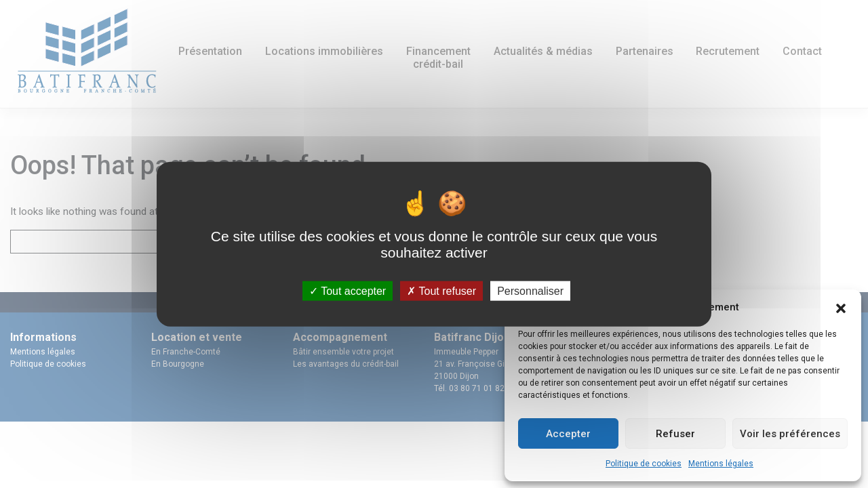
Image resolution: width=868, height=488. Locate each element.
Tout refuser (441, 290)
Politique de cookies (644, 464)
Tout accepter (348, 290)
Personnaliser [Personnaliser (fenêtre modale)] (530, 290)
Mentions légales (721, 464)
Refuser (675, 434)
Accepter (568, 434)
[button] (841, 307)
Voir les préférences (790, 434)
